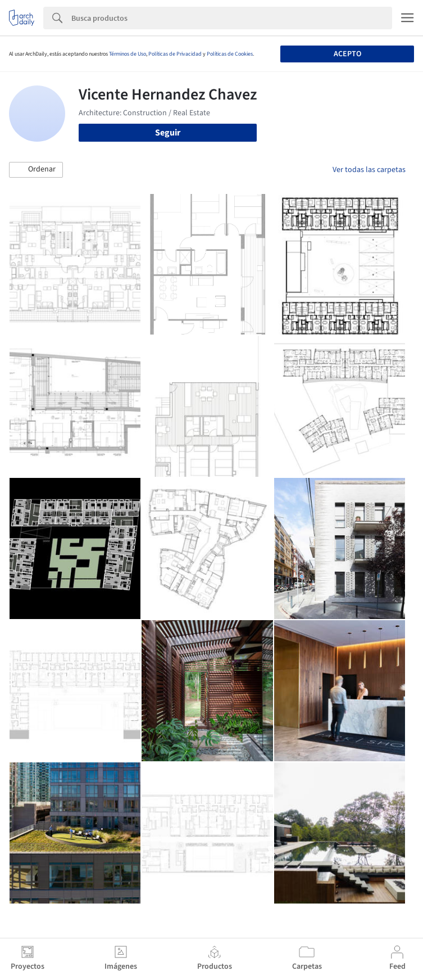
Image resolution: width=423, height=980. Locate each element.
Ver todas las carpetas (369, 170)
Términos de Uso (128, 54)
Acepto (347, 54)
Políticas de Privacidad (175, 54)
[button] (36, 170)
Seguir (168, 133)
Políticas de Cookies (230, 54)
